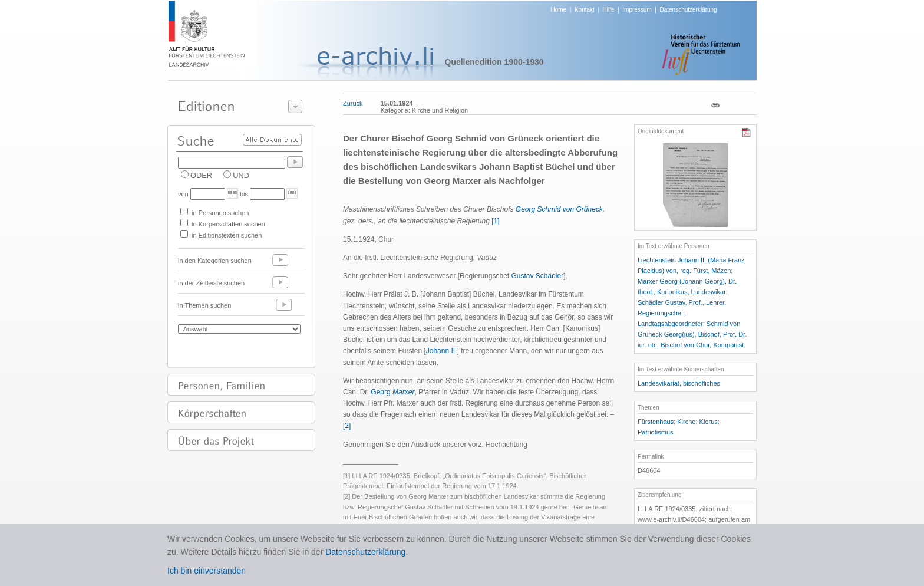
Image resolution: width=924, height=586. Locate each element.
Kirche (686, 422)
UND (241, 175)
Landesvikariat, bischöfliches (679, 383)
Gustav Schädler (537, 276)
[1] (495, 221)
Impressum (637, 10)
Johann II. (442, 351)
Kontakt (585, 10)
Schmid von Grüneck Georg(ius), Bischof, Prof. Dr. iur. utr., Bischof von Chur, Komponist (692, 334)
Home (559, 10)
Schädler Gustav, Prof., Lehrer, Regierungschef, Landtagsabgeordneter (682, 313)
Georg (392, 392)
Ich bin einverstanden (207, 571)
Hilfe (609, 10)
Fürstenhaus (656, 422)
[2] (347, 426)
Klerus (709, 422)
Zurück (353, 103)
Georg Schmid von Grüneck (559, 209)
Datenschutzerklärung (688, 10)
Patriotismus (656, 432)
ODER (201, 175)
